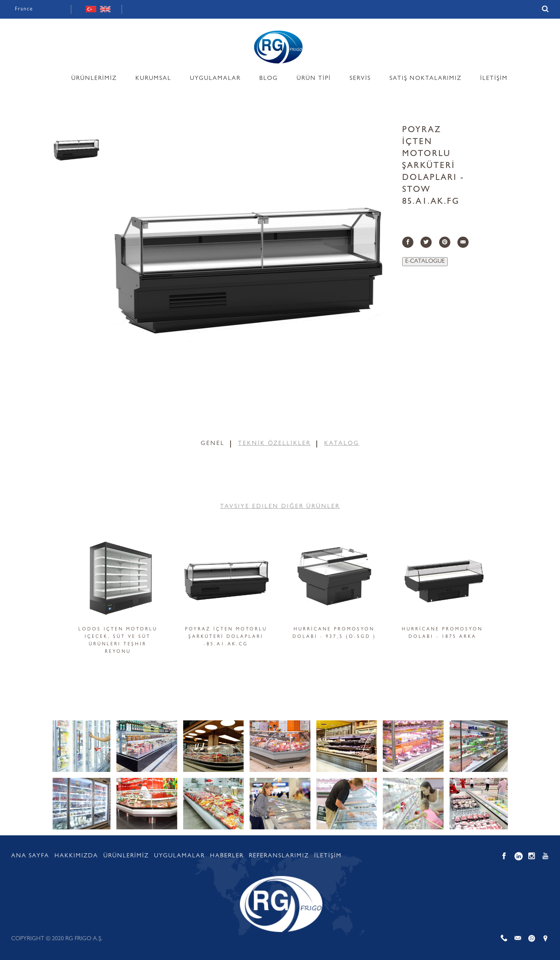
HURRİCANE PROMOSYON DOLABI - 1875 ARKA (442, 633)
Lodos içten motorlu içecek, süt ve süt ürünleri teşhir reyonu (118, 641)
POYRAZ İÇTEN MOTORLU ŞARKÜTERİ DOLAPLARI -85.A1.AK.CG (226, 637)
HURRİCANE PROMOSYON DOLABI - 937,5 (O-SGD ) (334, 633)
